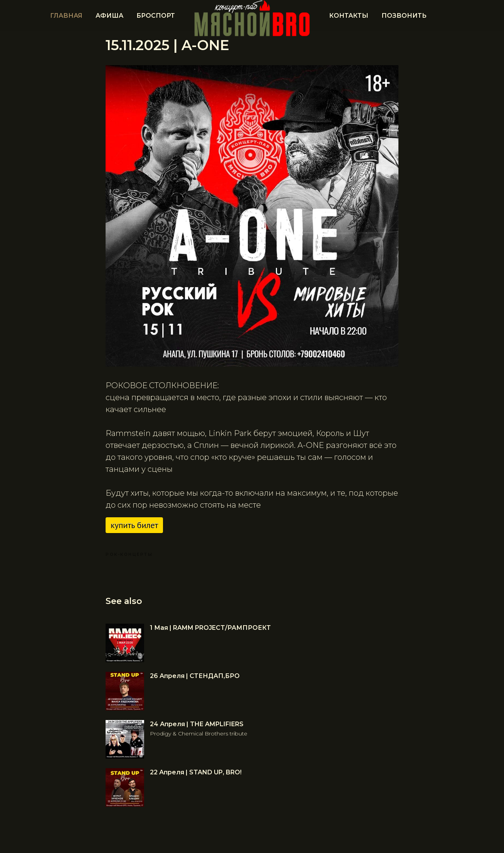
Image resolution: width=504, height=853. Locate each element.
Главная (66, 16)
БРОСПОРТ (156, 16)
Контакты (349, 16)
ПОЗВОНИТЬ (404, 16)
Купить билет (134, 525)
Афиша (109, 16)
